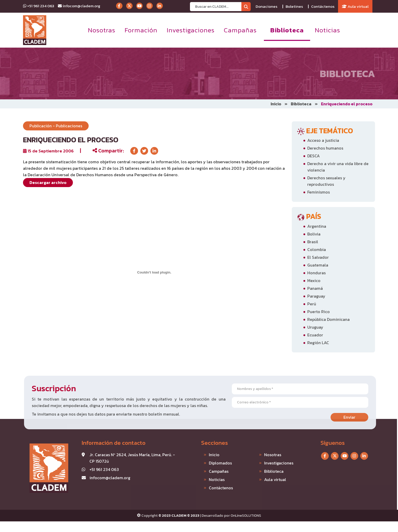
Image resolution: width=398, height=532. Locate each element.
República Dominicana (328, 319)
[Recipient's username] (216, 7)
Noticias (327, 30)
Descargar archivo (48, 182)
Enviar (362, 417)
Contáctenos (323, 6)
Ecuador (315, 335)
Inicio (276, 104)
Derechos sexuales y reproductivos (326, 181)
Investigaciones (191, 30)
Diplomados (208, 463)
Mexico (314, 280)
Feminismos (319, 192)
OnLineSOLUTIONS (246, 516)
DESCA (313, 156)
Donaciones (266, 6)
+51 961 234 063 (39, 6)
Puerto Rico (319, 312)
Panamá (315, 288)
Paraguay (316, 296)
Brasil (313, 242)
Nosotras (102, 30)
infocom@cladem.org (79, 6)
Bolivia (314, 234)
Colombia (317, 249)
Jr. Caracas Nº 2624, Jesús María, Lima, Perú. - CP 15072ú (120, 458)
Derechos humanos (325, 148)
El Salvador (318, 257)
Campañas (240, 30)
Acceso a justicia (323, 140)
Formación (141, 30)
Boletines (294, 6)
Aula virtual (355, 6)
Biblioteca (287, 30)
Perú (312, 304)
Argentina (317, 226)
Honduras (316, 273)
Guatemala (318, 265)
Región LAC (318, 343)
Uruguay (315, 327)
